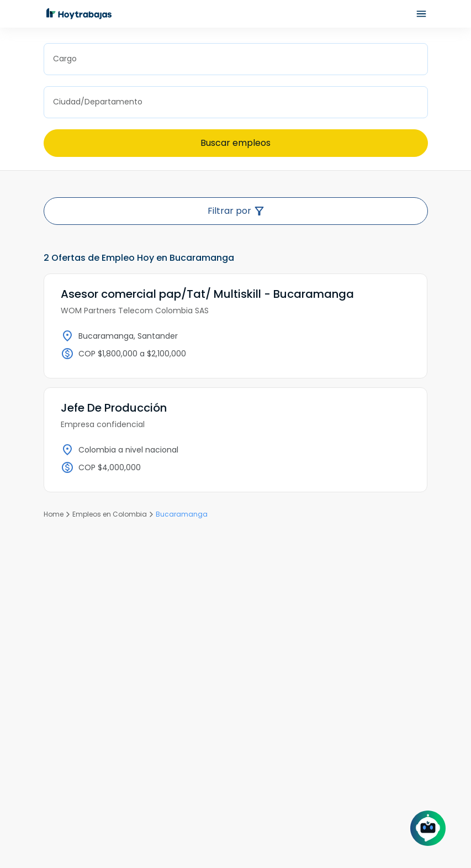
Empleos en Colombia (110, 514)
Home (54, 514)
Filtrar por (236, 211)
